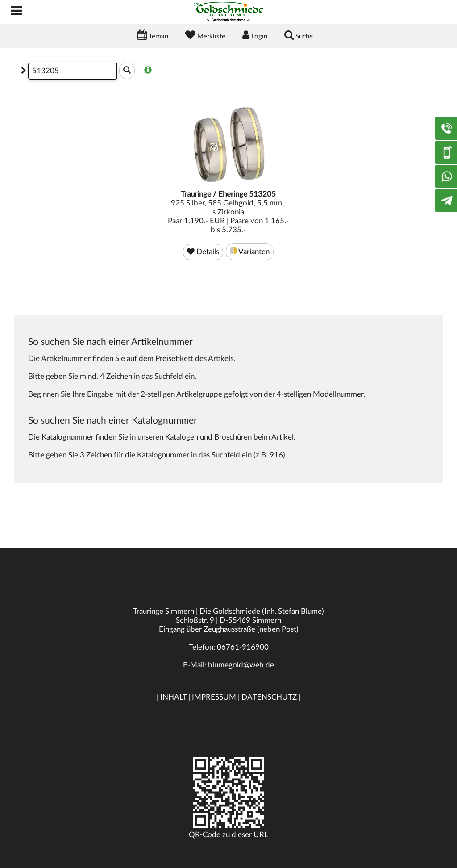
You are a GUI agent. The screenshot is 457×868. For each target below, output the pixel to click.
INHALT (173, 697)
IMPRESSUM (214, 697)
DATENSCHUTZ (269, 697)
